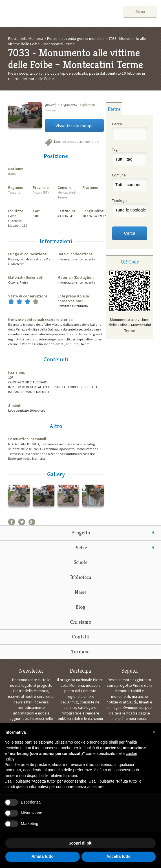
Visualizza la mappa (75, 126)
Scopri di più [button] (80, 843)
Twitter (22, 522)
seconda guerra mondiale (80, 142)
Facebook (12, 522)
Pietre (80, 548)
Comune (119, 175)
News (80, 592)
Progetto (81, 533)
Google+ (32, 522)
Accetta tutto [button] (118, 856)
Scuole (80, 562)
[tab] (114, 109)
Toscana (14, 192)
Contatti (81, 637)
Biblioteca (81, 577)
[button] (154, 732)
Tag (115, 149)
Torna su (80, 652)
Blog (80, 607)
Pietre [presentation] (114, 109)
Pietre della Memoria (46, 13)
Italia (12, 174)
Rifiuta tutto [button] (42, 856)
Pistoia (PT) (41, 192)
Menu (140, 11)
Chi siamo (80, 622)
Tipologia (120, 200)
